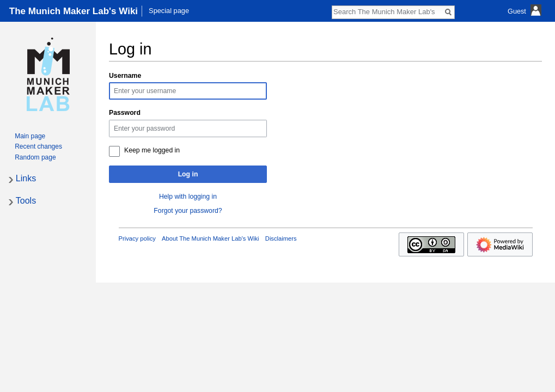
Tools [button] (26, 201)
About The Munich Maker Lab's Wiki (211, 238)
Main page (30, 136)
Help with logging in (188, 197)
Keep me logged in (152, 150)
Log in (188, 174)
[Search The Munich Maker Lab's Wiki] (387, 11)
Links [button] (26, 178)
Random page (35, 157)
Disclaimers (281, 238)
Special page (169, 11)
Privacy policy (137, 238)
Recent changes (38, 146)
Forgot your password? (188, 211)
